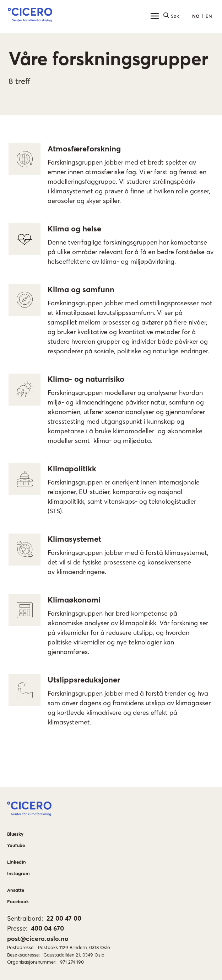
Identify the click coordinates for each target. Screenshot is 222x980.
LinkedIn (17, 862)
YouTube (16, 845)
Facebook (18, 901)
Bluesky (15, 834)
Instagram (18, 873)
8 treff (19, 81)
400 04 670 (47, 928)
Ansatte (16, 890)
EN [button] (209, 16)
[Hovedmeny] (155, 16)
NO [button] (196, 16)
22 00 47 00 (64, 918)
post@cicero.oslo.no (38, 939)
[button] (30, 16)
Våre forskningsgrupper (108, 58)
